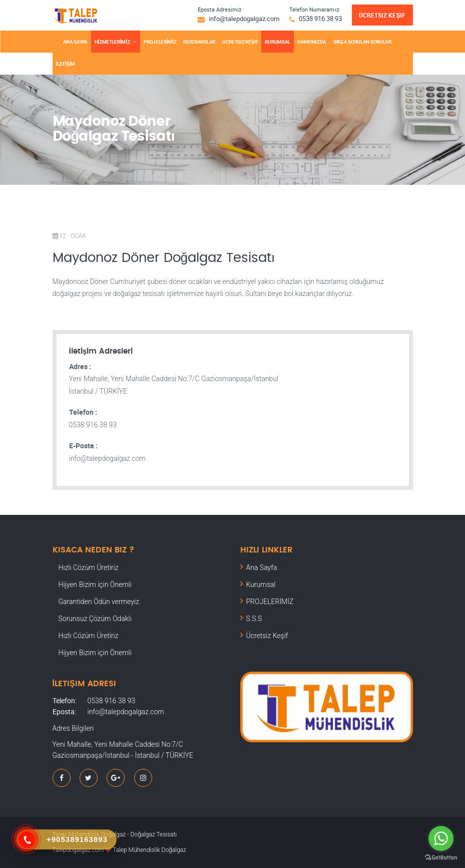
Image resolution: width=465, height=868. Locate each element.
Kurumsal (261, 585)
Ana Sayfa (262, 567)
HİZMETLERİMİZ (112, 42)
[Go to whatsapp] (441, 838)
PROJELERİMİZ (160, 42)
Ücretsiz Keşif (382, 15)
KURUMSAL (278, 42)
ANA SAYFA (75, 42)
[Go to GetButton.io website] (441, 858)
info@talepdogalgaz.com (244, 19)
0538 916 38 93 (320, 19)
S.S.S (254, 619)
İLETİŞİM (66, 64)
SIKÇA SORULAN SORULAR (362, 42)
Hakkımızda (312, 42)
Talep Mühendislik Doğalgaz (149, 850)
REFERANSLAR (199, 42)
